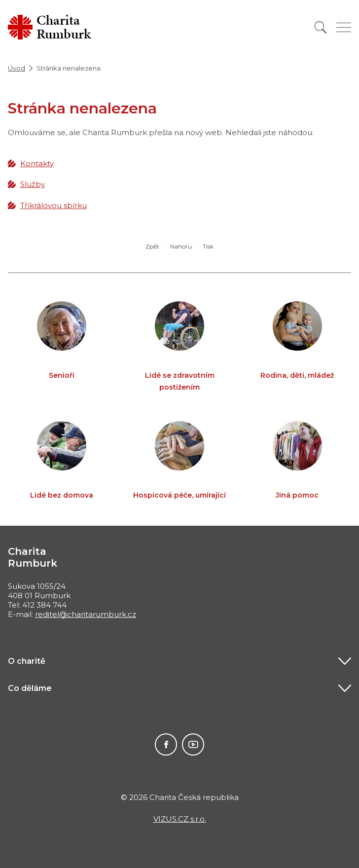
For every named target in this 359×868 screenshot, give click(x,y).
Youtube (193, 744)
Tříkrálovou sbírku (54, 205)
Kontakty (37, 163)
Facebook (166, 744)
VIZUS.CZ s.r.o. (180, 819)
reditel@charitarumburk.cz (86, 614)
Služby (33, 184)
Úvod (17, 68)
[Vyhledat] (321, 27)
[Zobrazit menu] (344, 27)
